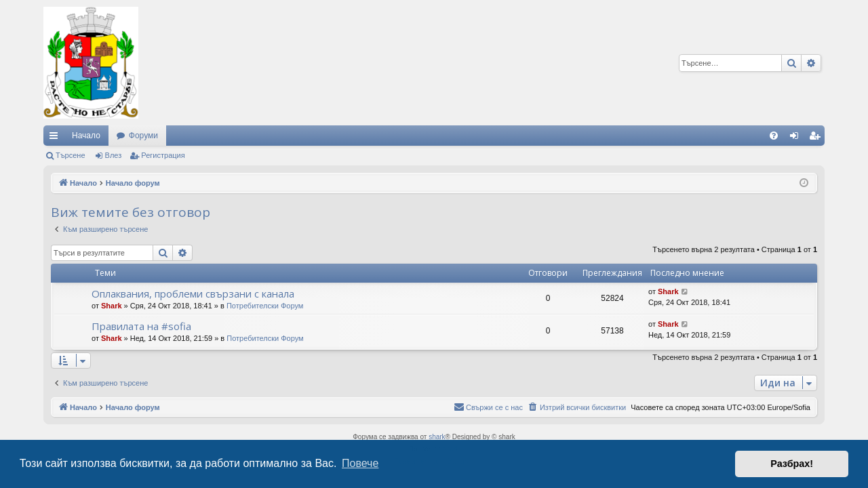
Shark (112, 306)
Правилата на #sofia (141, 326)
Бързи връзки (56, 138)
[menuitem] (774, 136)
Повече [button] (360, 463)
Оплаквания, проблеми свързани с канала (193, 293)
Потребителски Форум (265, 306)
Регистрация (163, 155)
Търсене (71, 155)
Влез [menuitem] (797, 138)
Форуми (143, 136)
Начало (86, 136)
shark (437, 437)
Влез (114, 155)
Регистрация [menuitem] (817, 138)
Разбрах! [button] (792, 464)
